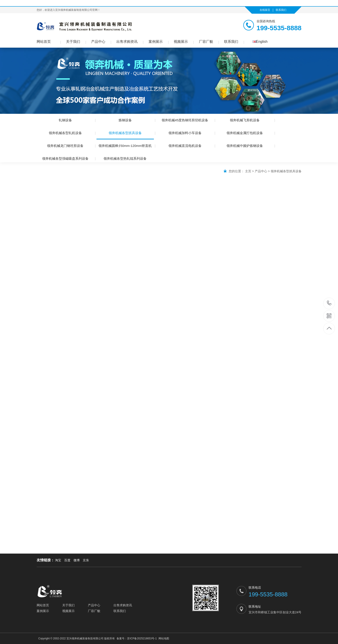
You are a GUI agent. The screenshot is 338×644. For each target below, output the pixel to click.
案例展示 (156, 42)
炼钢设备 (125, 120)
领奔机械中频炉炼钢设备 (245, 146)
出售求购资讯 (127, 42)
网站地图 (164, 638)
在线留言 (265, 10)
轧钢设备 (65, 120)
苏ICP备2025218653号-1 (142, 638)
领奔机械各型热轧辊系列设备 (125, 158)
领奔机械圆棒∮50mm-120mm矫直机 (125, 146)
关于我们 (73, 42)
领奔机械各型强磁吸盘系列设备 (65, 158)
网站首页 (44, 42)
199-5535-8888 (329, 303)
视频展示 (181, 42)
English (260, 42)
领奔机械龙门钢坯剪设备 (65, 146)
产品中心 (98, 42)
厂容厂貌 (206, 42)
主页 (248, 171)
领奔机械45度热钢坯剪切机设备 (185, 120)
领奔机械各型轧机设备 (65, 133)
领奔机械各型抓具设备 (125, 135)
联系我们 (281, 10)
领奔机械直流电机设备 (185, 146)
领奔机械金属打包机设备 (245, 133)
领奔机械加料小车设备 (185, 133)
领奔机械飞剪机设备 (245, 120)
